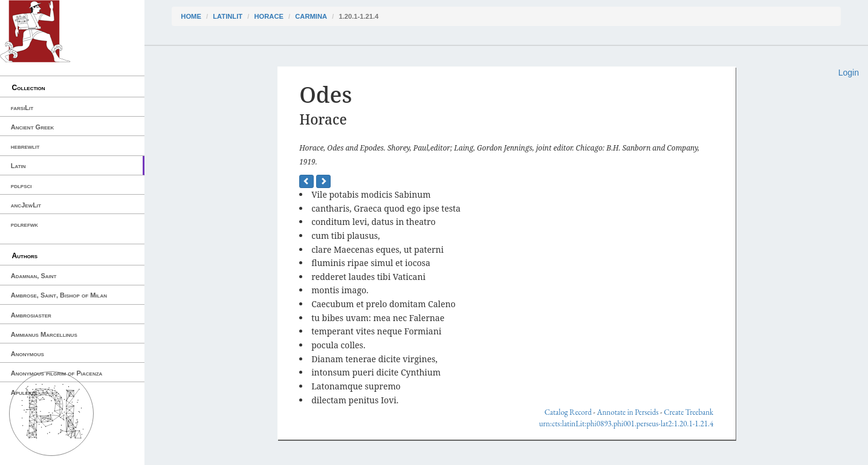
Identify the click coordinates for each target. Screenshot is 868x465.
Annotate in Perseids (627, 412)
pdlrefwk (24, 224)
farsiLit (22, 108)
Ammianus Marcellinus (44, 334)
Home (191, 16)
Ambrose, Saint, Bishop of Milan (59, 295)
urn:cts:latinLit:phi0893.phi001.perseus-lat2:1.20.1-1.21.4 (626, 424)
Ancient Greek (33, 127)
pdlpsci (21, 186)
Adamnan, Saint (34, 276)
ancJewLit (26, 205)
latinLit (228, 16)
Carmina (311, 16)
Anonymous (28, 354)
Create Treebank (688, 412)
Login (849, 73)
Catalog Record (568, 412)
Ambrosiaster (31, 315)
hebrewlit (25, 146)
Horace (268, 16)
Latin (18, 166)
